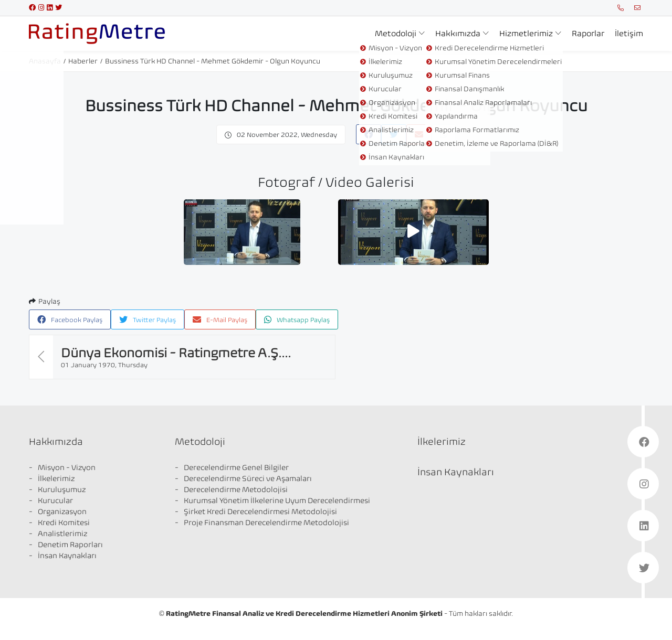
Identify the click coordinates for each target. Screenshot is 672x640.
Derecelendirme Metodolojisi (236, 489)
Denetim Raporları (70, 545)
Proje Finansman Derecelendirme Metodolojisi (266, 522)
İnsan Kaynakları (67, 556)
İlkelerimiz (56, 478)
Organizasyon (62, 511)
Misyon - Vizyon (67, 467)
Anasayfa (45, 61)
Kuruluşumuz (62, 489)
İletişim (629, 33)
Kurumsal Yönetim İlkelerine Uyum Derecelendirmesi (277, 500)
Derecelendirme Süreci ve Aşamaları (248, 478)
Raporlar (588, 33)
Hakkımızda (458, 33)
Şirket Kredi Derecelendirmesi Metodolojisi (260, 511)
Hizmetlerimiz (526, 33)
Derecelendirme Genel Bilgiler (236, 467)
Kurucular (55, 500)
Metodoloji (396, 33)
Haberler (83, 61)
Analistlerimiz (62, 534)
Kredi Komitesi (64, 522)
